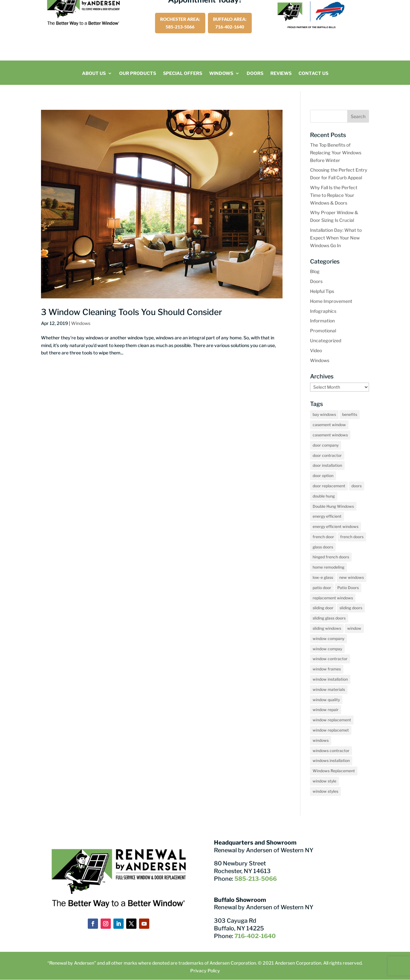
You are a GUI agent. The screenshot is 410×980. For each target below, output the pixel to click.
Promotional (323, 331)
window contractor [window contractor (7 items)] (330, 659)
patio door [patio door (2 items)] (322, 588)
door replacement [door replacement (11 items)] (329, 486)
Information (322, 321)
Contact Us (313, 73)
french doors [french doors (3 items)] (352, 537)
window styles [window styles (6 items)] (325, 791)
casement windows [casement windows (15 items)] (330, 435)
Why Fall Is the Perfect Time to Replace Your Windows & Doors (334, 195)
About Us (94, 73)
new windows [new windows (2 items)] (352, 577)
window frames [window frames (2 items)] (327, 669)
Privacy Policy (205, 971)
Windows (221, 73)
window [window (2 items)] (354, 628)
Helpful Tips (322, 291)
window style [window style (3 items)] (324, 781)
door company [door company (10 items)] (326, 445)
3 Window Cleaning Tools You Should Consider (131, 312)
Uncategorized (326, 340)
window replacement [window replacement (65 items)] (332, 720)
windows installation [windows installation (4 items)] (331, 761)
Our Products (138, 73)
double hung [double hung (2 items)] (324, 496)
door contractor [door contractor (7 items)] (327, 455)
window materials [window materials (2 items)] (329, 689)
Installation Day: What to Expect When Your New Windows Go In (336, 238)
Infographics (323, 311)
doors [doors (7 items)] (357, 486)
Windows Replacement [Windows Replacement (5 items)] (334, 771)
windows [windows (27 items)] (321, 740)
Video (316, 350)
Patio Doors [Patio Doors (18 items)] (348, 588)
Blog (315, 271)
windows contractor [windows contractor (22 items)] (331, 751)
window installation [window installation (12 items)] (330, 679)
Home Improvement (331, 301)
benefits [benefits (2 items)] (350, 414)
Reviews (281, 73)
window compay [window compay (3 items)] (327, 649)
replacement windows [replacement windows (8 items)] (333, 598)
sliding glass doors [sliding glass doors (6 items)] (329, 618)
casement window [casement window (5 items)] (329, 425)
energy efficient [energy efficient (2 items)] (327, 516)
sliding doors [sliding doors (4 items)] (351, 608)
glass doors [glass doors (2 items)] (323, 547)
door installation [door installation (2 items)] (327, 465)
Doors (255, 73)
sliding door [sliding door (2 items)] (323, 608)
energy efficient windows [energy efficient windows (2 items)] (336, 526)
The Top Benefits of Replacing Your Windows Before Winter (336, 153)
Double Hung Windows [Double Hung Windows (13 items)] (333, 506)
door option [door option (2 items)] (323, 476)
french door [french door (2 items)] (323, 537)
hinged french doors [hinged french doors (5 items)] (331, 557)
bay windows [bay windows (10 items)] (324, 414)
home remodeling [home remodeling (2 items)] (328, 567)
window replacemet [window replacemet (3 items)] (331, 730)
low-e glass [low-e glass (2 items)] (323, 577)
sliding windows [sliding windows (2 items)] (327, 628)
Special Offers (183, 73)
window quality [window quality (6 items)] (326, 700)
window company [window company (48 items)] (328, 639)
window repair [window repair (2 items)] (326, 710)
